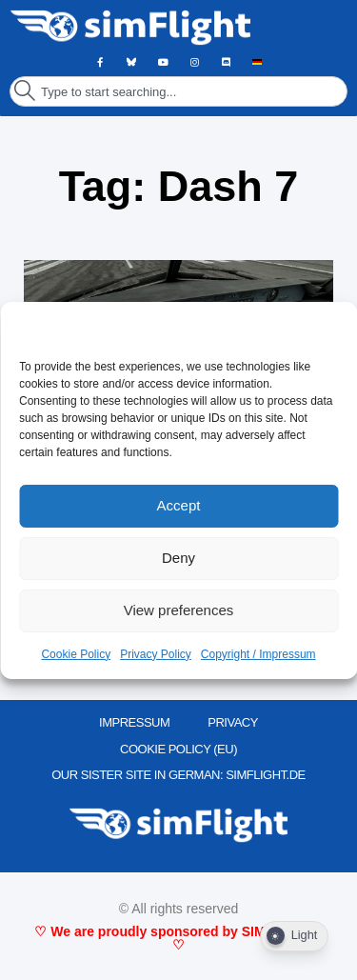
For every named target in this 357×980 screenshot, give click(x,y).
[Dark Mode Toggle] (294, 936)
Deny (178, 558)
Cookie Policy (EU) (178, 749)
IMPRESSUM (134, 722)
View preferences (179, 610)
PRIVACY (233, 722)
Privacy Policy (156, 654)
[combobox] (178, 91)
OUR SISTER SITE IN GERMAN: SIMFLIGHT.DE (178, 775)
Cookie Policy (76, 654)
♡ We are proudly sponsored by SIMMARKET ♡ (178, 938)
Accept (179, 505)
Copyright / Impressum (258, 654)
